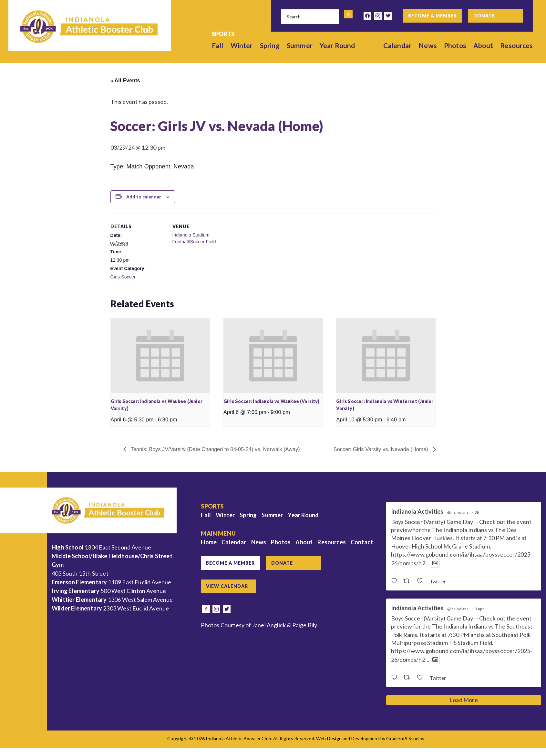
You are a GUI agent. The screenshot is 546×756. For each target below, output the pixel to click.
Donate (484, 16)
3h (477, 512)
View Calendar (227, 586)
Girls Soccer (123, 277)
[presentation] (160, 355)
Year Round (337, 45)
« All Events (125, 81)
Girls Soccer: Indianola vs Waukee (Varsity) (272, 401)
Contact (362, 542)
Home (209, 542)
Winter (242, 45)
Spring (270, 45)
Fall (218, 45)
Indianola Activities (417, 512)
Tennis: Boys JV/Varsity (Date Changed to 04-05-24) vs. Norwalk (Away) (215, 449)
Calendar (397, 45)
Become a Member (433, 16)
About (483, 45)
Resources (517, 45)
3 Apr (479, 609)
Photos (455, 45)
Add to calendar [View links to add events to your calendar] (144, 197)
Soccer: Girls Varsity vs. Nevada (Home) (382, 449)
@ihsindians (458, 512)
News (428, 45)
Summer (300, 45)
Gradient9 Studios (405, 738)
